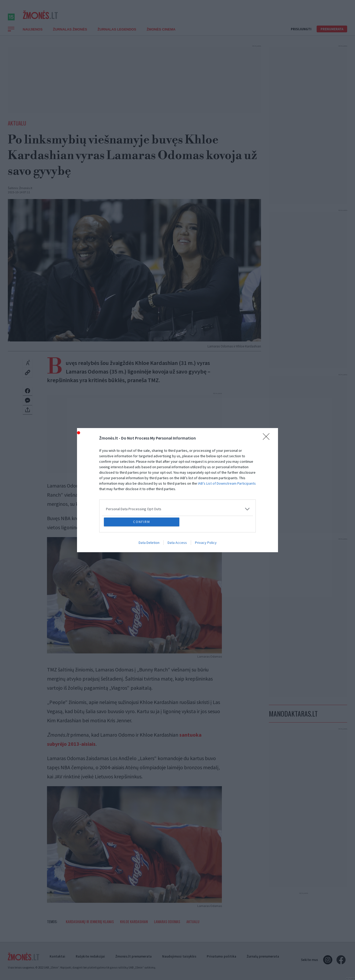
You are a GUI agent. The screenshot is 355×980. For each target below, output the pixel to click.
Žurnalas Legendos (117, 35)
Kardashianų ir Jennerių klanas (90, 927)
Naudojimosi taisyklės (179, 956)
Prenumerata (332, 35)
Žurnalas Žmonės (70, 35)
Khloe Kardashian (134, 927)
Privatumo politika (221, 956)
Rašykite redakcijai (90, 956)
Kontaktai (57, 956)
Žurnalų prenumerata (263, 956)
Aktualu (17, 129)
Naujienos (33, 35)
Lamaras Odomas (167, 927)
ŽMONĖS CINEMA (161, 35)
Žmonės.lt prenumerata (134, 956)
